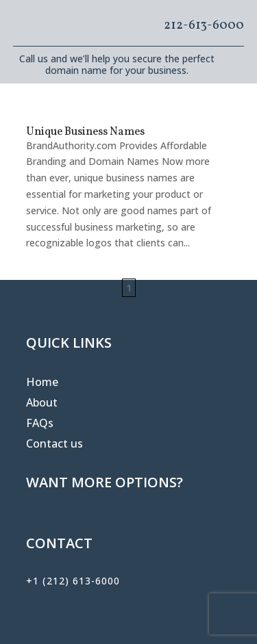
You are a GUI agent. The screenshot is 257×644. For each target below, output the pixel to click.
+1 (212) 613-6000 (73, 581)
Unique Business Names (85, 132)
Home (42, 383)
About (42, 404)
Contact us (54, 445)
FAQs (40, 424)
